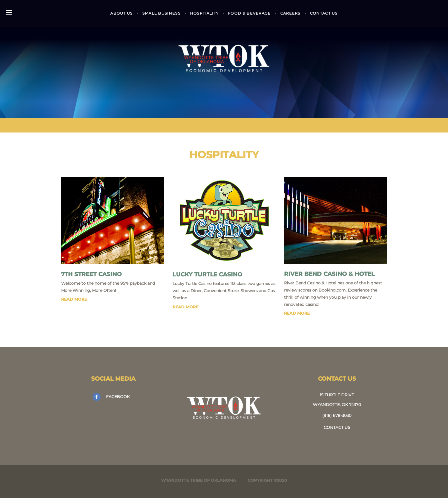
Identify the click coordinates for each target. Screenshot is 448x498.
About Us (121, 13)
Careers (290, 13)
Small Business (161, 13)
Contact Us (324, 13)
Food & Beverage (249, 13)
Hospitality (204, 13)
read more (74, 299)
